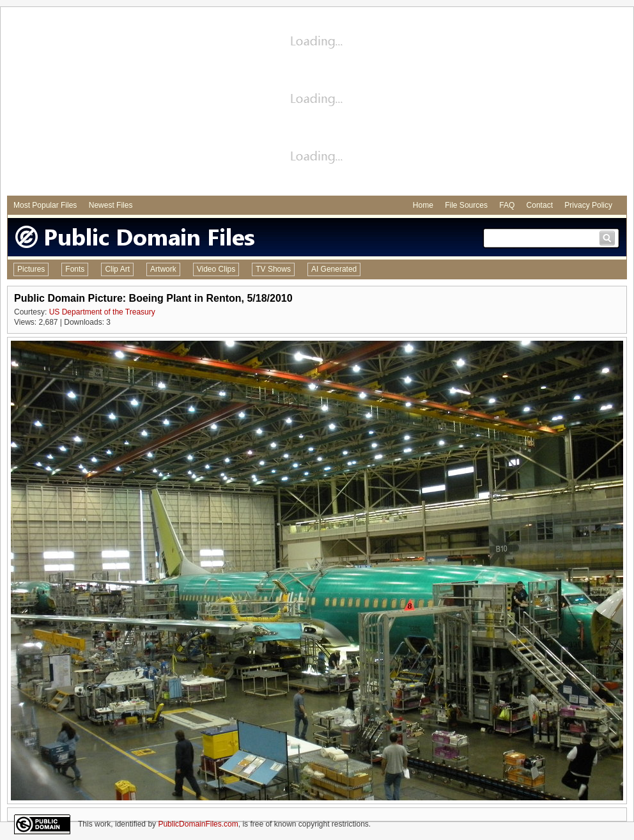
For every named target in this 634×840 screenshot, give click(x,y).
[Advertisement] (317, 103)
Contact (540, 205)
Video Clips (216, 269)
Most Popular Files (45, 205)
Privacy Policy (588, 205)
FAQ (507, 205)
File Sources (466, 205)
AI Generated (334, 269)
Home (423, 205)
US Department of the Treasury (102, 312)
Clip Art (117, 269)
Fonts (75, 269)
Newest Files (111, 205)
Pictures (31, 269)
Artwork (163, 269)
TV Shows (273, 269)
